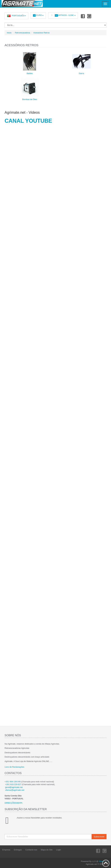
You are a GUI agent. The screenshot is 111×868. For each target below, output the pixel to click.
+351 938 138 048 (13, 782)
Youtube (89, 16)
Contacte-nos (31, 850)
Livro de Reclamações (14, 767)
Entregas (18, 850)
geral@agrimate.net (14, 787)
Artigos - (63, 15)
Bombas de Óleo (30, 99)
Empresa (6, 850)
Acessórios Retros (41, 33)
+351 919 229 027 (13, 784)
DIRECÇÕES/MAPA (14, 803)
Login (59, 850)
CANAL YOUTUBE (28, 121)
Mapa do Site (47, 850)
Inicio (9, 33)
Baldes (30, 73)
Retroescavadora (22, 33)
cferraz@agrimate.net (15, 790)
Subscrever (99, 837)
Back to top (106, 863)
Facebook (83, 16)
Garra (81, 73)
